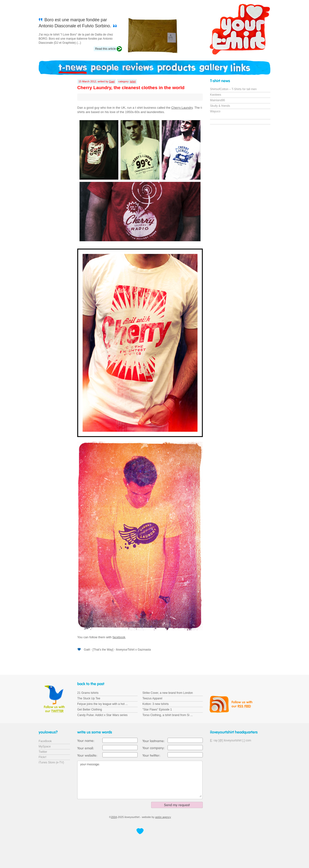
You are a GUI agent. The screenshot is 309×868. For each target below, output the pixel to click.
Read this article (105, 49)
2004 (114, 817)
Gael (112, 81)
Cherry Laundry (182, 108)
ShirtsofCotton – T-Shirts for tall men (233, 89)
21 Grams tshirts (88, 693)
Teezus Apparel (152, 698)
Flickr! (42, 757)
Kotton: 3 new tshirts (156, 704)
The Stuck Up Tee (89, 698)
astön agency (163, 817)
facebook (119, 637)
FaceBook (45, 741)
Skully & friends (220, 106)
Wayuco (215, 111)
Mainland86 (218, 100)
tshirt (133, 81)
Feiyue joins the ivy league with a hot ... (102, 704)
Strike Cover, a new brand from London (168, 693)
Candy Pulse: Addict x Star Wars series (102, 715)
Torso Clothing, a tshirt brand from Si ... (168, 715)
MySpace (45, 746)
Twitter (43, 752)
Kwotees (216, 95)
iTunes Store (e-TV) (51, 762)
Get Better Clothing (90, 710)
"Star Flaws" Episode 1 (157, 710)
